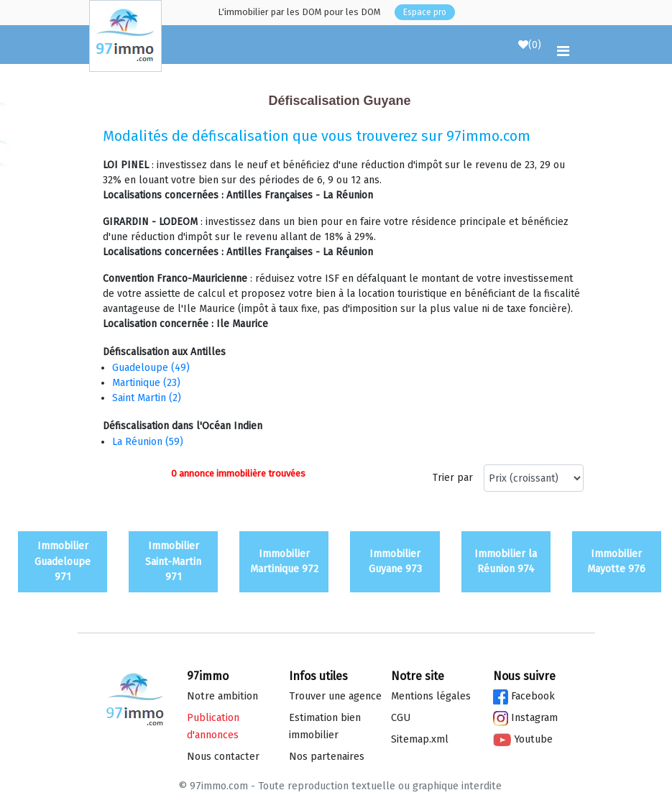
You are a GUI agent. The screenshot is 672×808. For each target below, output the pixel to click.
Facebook (524, 696)
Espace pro (425, 12)
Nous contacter (223, 757)
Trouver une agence (335, 696)
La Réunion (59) (148, 442)
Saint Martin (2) (147, 398)
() (530, 45)
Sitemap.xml (420, 739)
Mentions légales (431, 696)
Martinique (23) (146, 383)
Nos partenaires (327, 757)
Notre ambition (222, 696)
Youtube (523, 739)
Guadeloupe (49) (151, 368)
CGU (401, 718)
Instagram (525, 718)
